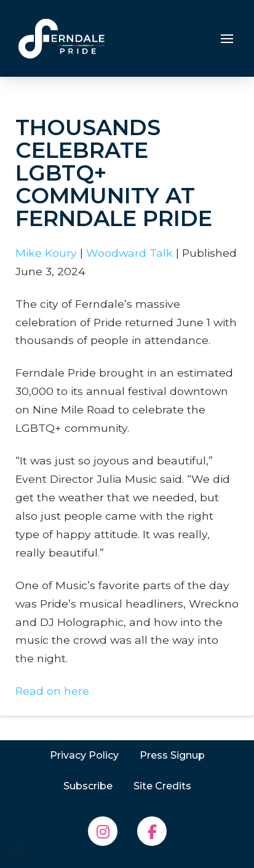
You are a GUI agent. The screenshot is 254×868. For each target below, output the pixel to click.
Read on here (52, 691)
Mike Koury (46, 253)
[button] (227, 39)
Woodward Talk (129, 253)
